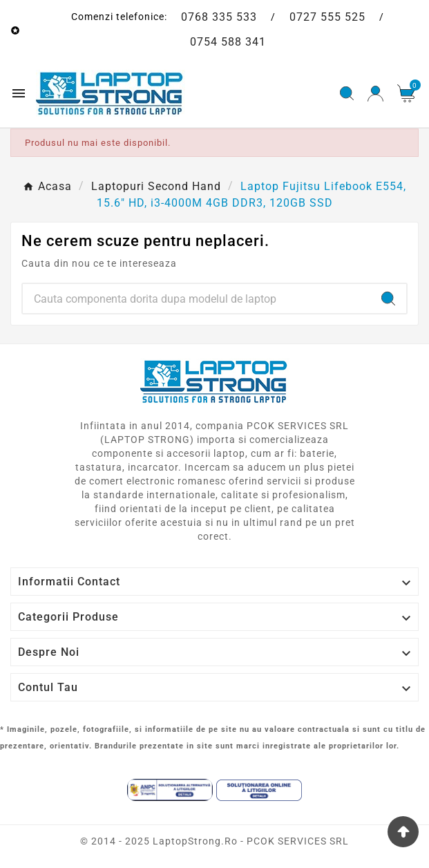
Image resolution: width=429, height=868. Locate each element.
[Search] (197, 299)
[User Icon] (375, 94)
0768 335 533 (219, 17)
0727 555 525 (327, 17)
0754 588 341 (228, 42)
